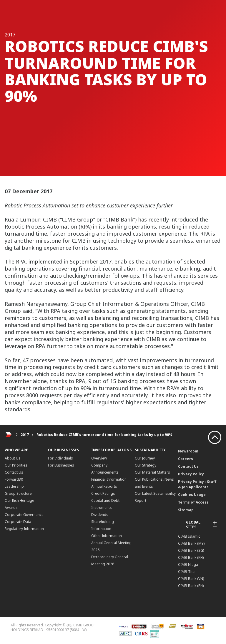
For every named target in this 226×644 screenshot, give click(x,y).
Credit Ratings (103, 493)
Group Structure (18, 493)
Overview (99, 458)
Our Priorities (16, 465)
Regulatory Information (24, 529)
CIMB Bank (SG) (191, 550)
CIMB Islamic (189, 536)
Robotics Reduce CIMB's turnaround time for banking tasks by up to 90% (104, 435)
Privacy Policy (191, 474)
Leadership (14, 486)
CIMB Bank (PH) (191, 586)
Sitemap (186, 510)
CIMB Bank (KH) (191, 557)
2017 (25, 435)
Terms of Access (193, 502)
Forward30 (14, 479)
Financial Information (109, 479)
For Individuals (60, 458)
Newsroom (188, 451)
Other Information (107, 536)
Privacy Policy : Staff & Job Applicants (197, 484)
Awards (11, 508)
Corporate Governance (24, 515)
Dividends (100, 515)
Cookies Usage (192, 495)
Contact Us (14, 472)
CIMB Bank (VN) (191, 579)
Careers (186, 459)
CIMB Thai (187, 572)
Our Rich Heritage (19, 500)
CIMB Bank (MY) (191, 543)
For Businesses (61, 465)
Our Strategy (146, 465)
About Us (13, 458)
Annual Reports (104, 486)
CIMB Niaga (188, 565)
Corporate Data (18, 522)
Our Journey (145, 458)
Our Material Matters (152, 472)
